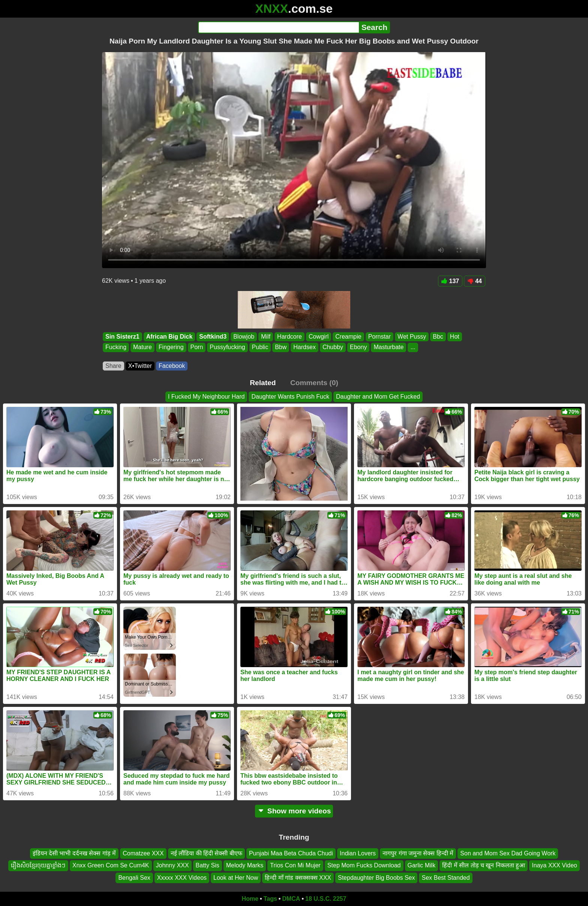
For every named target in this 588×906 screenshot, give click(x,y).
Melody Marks (245, 866)
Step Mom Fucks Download (364, 866)
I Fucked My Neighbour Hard (206, 397)
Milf (266, 337)
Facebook (172, 366)
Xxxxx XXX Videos (182, 878)
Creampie (348, 337)
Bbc (438, 337)
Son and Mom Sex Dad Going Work (508, 853)
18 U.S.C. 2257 (326, 899)
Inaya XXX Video (554, 866)
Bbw (281, 347)
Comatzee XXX (143, 853)
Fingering (171, 347)
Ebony (358, 347)
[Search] (278, 27)
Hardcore (289, 337)
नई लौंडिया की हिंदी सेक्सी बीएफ (206, 853)
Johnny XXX (172, 866)
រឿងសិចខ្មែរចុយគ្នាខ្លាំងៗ (38, 866)
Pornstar (379, 337)
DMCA (291, 899)
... (413, 347)
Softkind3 (213, 337)
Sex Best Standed (445, 878)
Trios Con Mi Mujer (295, 866)
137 (450, 281)
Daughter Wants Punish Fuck (290, 397)
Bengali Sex (134, 878)
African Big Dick (169, 337)
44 (475, 281)
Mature (142, 347)
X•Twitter (140, 366)
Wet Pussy (412, 337)
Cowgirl (319, 337)
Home (250, 899)
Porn (197, 347)
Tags (270, 899)
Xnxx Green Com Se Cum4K (111, 866)
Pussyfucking (227, 347)
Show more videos (294, 811)
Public (260, 347)
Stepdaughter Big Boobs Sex (376, 878)
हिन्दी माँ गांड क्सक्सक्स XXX (298, 878)
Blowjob (244, 337)
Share (113, 366)
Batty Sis (208, 866)
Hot (455, 337)
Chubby (333, 347)
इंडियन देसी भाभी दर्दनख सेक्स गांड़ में (74, 853)
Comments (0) (314, 383)
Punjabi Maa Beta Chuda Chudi (291, 853)
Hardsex (304, 347)
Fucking (116, 347)
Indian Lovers (358, 853)
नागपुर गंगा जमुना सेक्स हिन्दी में (418, 853)
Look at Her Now (236, 878)
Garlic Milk (422, 866)
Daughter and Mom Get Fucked (378, 397)
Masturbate (388, 347)
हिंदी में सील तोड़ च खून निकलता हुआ (484, 866)
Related (263, 383)
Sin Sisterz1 (122, 337)
